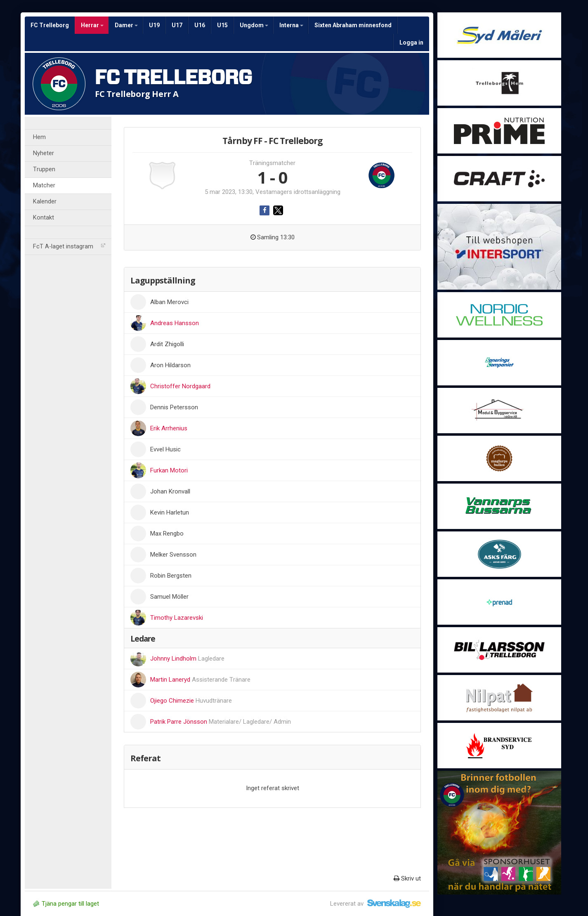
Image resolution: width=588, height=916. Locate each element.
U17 (177, 25)
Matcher (44, 185)
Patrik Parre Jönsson (221, 722)
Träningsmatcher (272, 163)
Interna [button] (291, 25)
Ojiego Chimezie (191, 701)
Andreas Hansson (175, 323)
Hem (39, 137)
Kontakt (44, 218)
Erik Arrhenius (169, 428)
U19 (154, 25)
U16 (200, 25)
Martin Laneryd (200, 680)
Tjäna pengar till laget (66, 904)
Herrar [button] (92, 25)
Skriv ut (407, 878)
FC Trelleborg (50, 25)
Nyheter (44, 153)
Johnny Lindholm (187, 659)
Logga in (411, 42)
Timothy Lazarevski (177, 618)
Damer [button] (126, 25)
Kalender (45, 202)
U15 (222, 25)
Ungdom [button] (254, 25)
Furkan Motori (169, 470)
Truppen (44, 169)
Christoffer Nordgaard (180, 386)
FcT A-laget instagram (69, 247)
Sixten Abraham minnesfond (353, 25)
